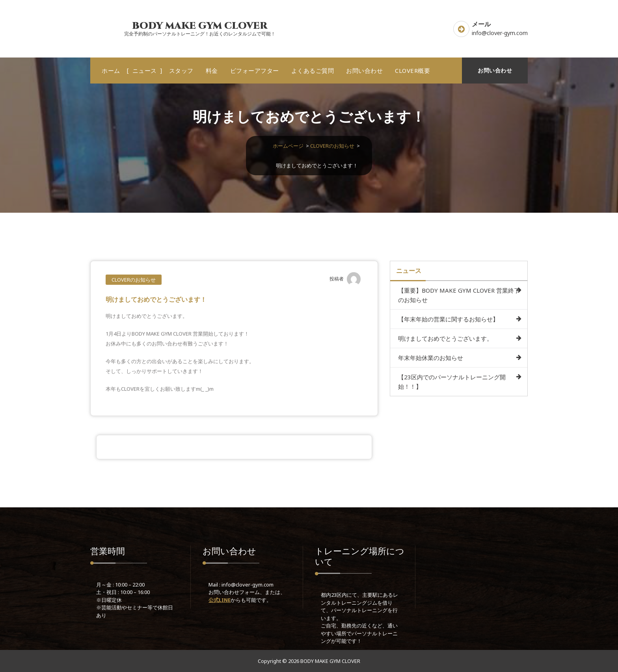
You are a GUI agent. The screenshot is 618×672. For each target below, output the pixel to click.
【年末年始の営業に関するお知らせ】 (448, 319)
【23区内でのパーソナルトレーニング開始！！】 (452, 382)
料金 (212, 71)
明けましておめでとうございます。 (445, 338)
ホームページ (288, 146)
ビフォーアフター (255, 71)
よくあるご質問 (313, 71)
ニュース (145, 71)
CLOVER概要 (412, 71)
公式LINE (220, 600)
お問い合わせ (364, 71)
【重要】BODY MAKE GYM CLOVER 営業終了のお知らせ (459, 295)
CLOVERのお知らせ (332, 146)
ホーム (111, 71)
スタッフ (181, 71)
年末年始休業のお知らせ (431, 358)
